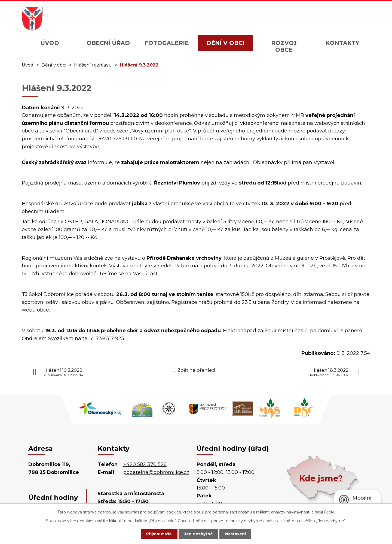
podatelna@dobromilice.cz (156, 472)
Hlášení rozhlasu (93, 65)
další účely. (325, 512)
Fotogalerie (167, 43)
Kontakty (342, 43)
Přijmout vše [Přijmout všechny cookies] (159, 534)
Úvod (50, 43)
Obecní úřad (108, 43)
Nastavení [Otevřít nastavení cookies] (236, 534)
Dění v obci (225, 43)
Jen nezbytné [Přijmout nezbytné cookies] (199, 534)
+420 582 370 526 (145, 464)
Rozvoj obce (284, 46)
